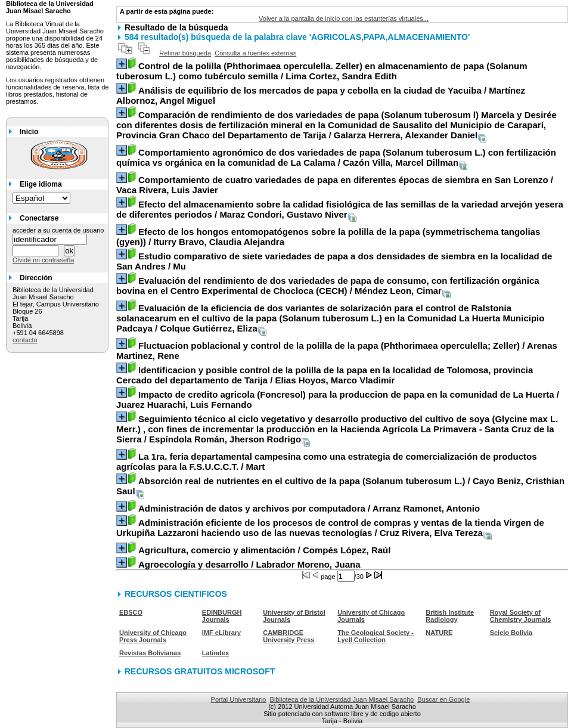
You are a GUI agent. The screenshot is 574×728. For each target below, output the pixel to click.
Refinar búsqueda (185, 53)
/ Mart (327, 461)
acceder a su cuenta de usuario (58, 230)
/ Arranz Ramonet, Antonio (309, 508)
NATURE (439, 633)
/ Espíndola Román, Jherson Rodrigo (337, 429)
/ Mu (334, 261)
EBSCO (131, 612)
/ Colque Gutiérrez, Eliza (330, 318)
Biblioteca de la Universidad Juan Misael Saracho (342, 699)
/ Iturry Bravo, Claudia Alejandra (328, 237)
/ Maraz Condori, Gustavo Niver (340, 209)
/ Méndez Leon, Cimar (328, 286)
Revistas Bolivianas (150, 653)
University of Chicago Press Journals (153, 636)
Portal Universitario (239, 699)
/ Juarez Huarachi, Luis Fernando (338, 399)
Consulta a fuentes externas (255, 53)
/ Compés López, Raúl (264, 550)
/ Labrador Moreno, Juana (249, 564)
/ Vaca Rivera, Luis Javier (335, 185)
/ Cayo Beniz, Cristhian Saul (340, 486)
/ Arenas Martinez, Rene (337, 351)
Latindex (215, 653)
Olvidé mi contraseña (43, 260)
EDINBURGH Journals (222, 616)
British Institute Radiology (450, 616)
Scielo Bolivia (511, 633)
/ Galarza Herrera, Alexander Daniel (336, 125)
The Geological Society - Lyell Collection (376, 636)
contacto (25, 340)
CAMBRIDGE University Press (288, 636)
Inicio (29, 132)
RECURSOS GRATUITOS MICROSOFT (200, 671)
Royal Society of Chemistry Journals (521, 616)
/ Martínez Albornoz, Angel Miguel (321, 95)
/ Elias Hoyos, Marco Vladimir (325, 375)
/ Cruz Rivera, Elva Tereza (330, 528)
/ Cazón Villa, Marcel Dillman (336, 157)
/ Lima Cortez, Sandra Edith (322, 71)
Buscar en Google (443, 699)
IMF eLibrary (221, 633)
